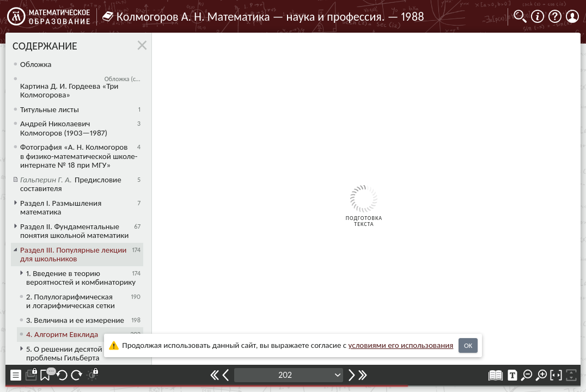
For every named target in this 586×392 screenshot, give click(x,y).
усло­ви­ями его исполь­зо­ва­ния (401, 345)
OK (468, 345)
